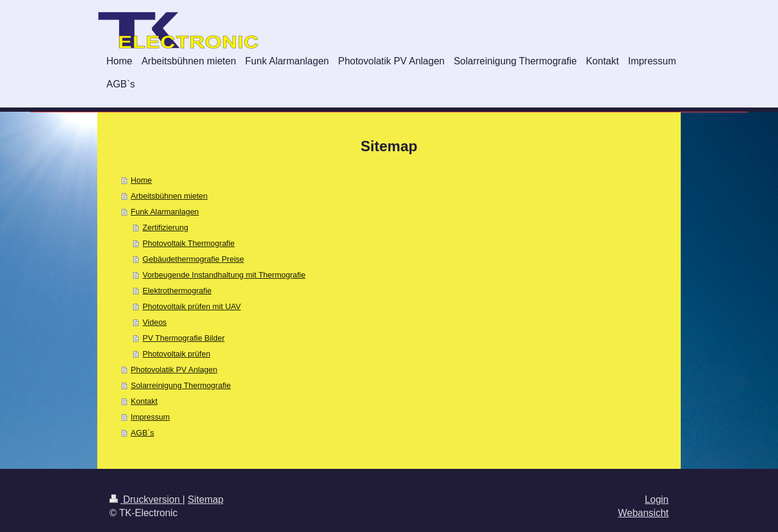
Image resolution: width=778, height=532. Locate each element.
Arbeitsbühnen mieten (169, 196)
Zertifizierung (166, 227)
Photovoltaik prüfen (177, 354)
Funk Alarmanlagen (165, 212)
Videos (155, 322)
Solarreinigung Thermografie (181, 385)
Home (141, 180)
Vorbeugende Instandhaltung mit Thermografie (224, 275)
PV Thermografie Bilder (184, 338)
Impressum (150, 417)
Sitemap (206, 500)
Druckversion (146, 500)
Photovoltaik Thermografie (189, 243)
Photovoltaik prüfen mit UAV (192, 306)
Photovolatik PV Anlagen (174, 370)
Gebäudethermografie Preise (194, 259)
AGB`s (142, 433)
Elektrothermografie (177, 291)
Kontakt (144, 401)
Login (657, 500)
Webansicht (643, 513)
